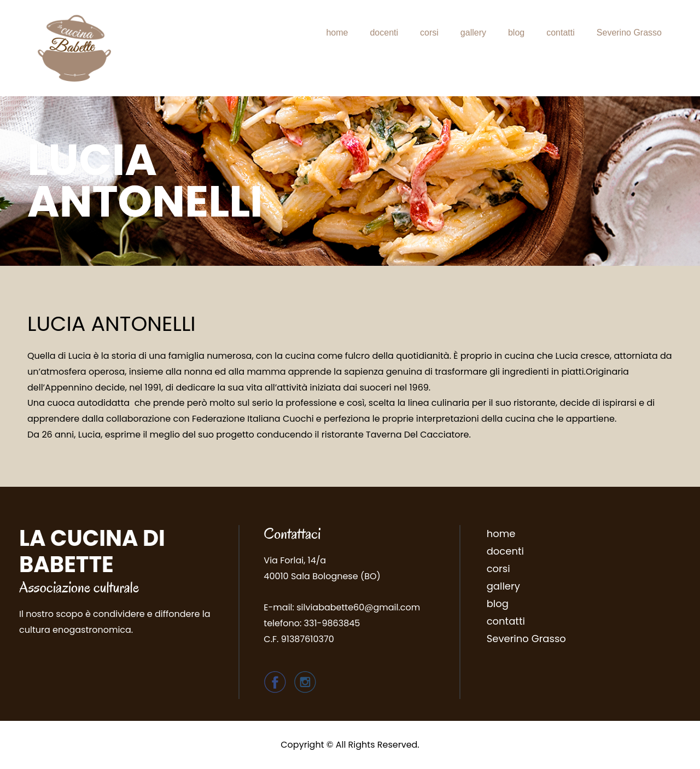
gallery (473, 33)
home (337, 33)
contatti (561, 33)
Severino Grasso (629, 33)
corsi (429, 33)
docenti (384, 33)
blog (516, 33)
